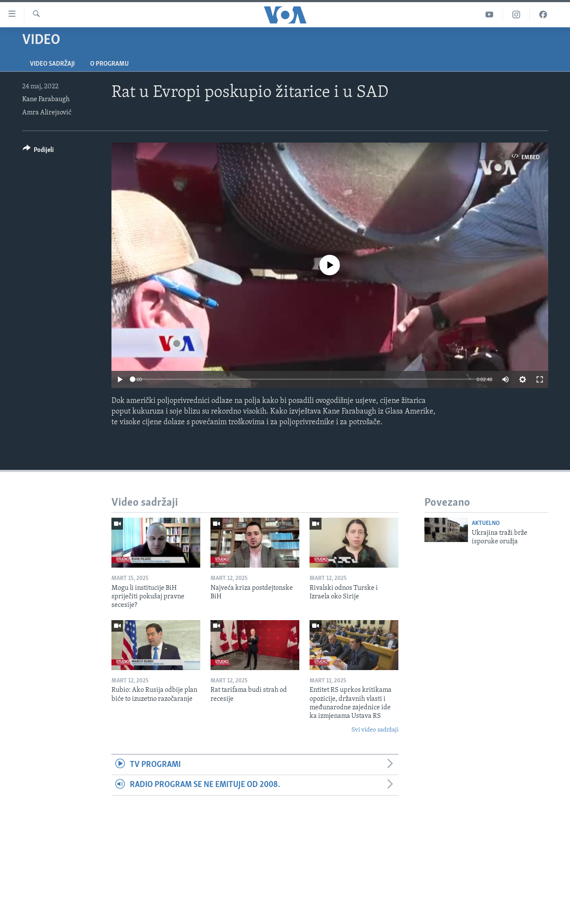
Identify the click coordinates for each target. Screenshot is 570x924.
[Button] (38, 151)
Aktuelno (486, 523)
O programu (110, 64)
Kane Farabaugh (46, 99)
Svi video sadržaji (375, 730)
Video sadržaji (52, 64)
